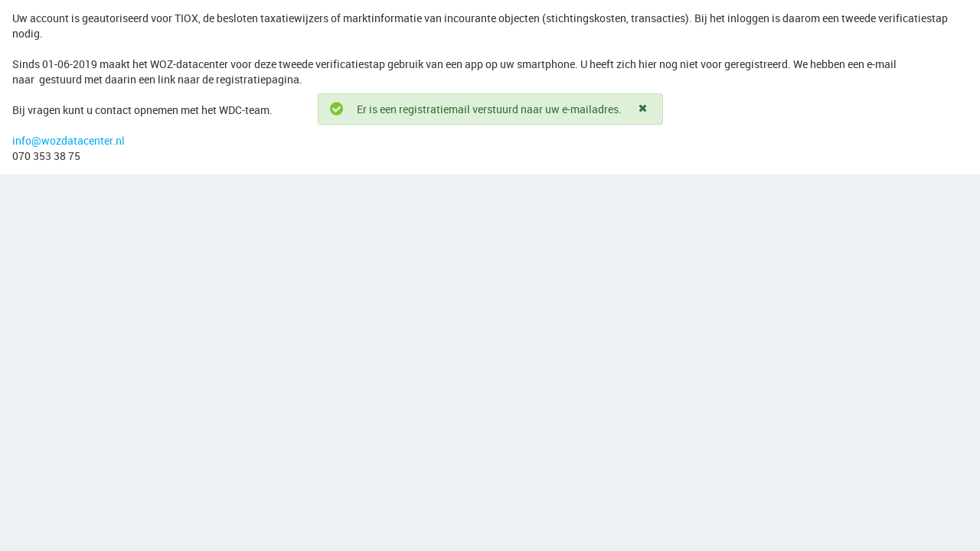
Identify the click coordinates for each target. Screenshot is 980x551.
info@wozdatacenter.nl (69, 140)
